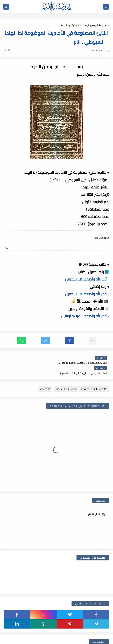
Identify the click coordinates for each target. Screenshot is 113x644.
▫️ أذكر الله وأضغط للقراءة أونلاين (85, 316)
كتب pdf (45, 378)
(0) (7, 50)
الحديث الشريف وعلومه (95, 25)
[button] (69, 341)
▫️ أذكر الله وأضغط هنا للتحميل (87, 279)
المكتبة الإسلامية (70, 25)
